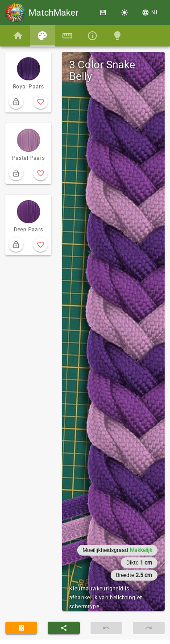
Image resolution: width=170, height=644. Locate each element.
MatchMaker (54, 13)
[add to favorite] (41, 102)
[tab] (18, 36)
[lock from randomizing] (16, 102)
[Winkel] (103, 13)
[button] (151, 13)
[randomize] (21, 628)
